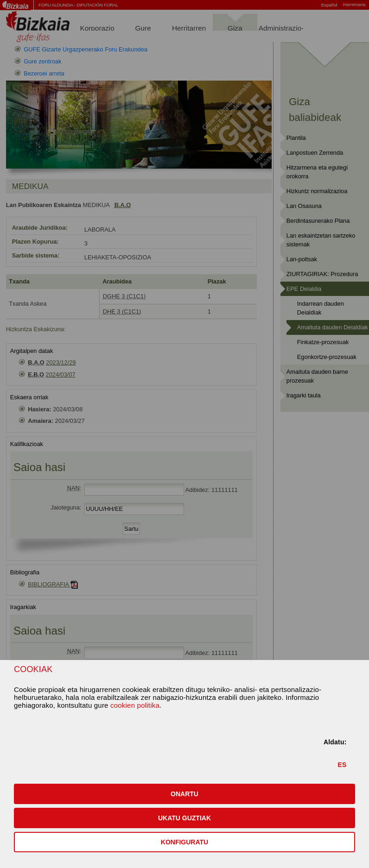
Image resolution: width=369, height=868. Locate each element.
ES (342, 765)
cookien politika (135, 705)
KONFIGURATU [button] (184, 842)
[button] (184, 794)
